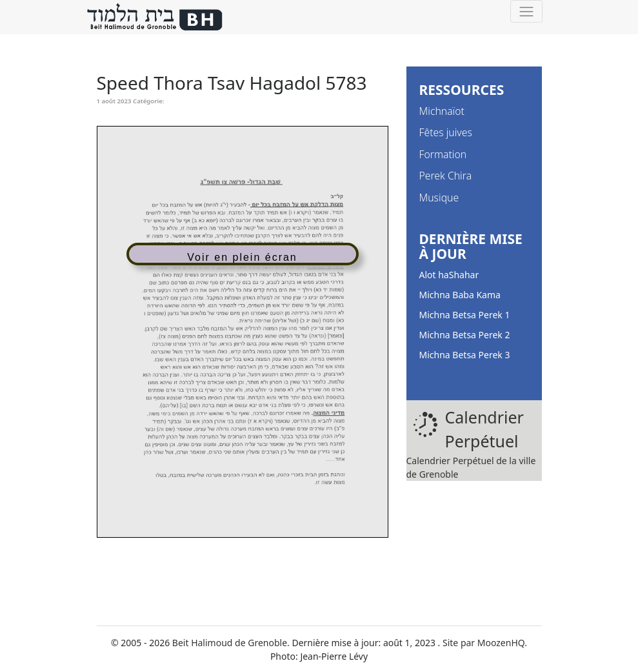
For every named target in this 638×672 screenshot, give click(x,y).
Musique (439, 198)
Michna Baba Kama (460, 295)
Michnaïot (442, 111)
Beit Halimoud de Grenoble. (231, 643)
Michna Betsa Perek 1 (465, 315)
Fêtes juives (446, 132)
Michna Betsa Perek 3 (465, 355)
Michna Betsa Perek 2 (465, 335)
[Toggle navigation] (526, 11)
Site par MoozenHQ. (485, 643)
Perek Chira (446, 176)
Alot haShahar (449, 275)
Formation (443, 154)
